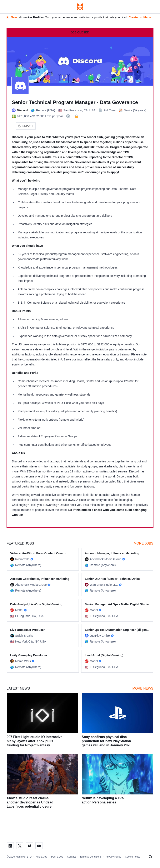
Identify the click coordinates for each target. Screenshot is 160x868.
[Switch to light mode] (150, 857)
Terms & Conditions (91, 857)
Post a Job (57, 857)
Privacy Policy (113, 857)
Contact (71, 857)
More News (143, 688)
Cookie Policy (133, 857)
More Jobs (144, 543)
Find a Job (41, 857)
